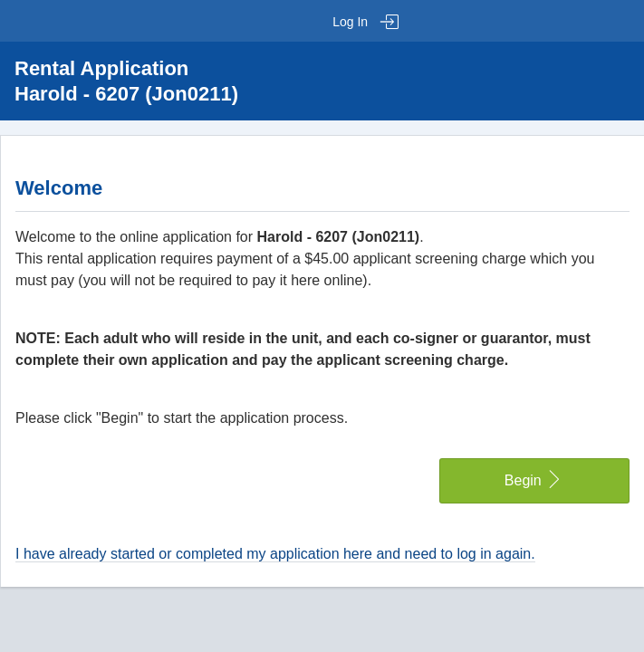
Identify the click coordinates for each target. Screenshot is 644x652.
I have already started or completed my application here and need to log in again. (275, 554)
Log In (366, 22)
